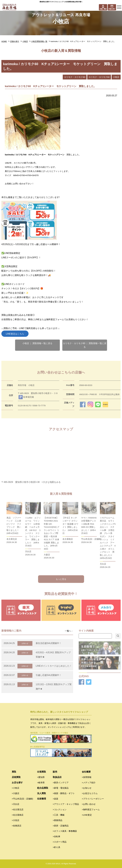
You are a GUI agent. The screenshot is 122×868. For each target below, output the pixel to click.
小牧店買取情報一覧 (39, 41)
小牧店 (25, 41)
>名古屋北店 (18, 809)
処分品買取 (43, 788)
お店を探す (17, 783)
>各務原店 (17, 826)
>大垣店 (16, 820)
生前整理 (42, 799)
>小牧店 (16, 788)
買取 (14, 772)
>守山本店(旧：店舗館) (22, 799)
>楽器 (55, 799)
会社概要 (86, 772)
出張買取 (42, 772)
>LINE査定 (87, 815)
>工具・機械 (59, 815)
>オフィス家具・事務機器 (65, 831)
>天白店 (16, 804)
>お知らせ (87, 788)
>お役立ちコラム (90, 793)
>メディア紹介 (89, 783)
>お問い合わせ (89, 804)
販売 (55, 772)
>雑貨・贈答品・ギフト (64, 793)
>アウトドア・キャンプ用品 (66, 804)
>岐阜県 (41, 783)
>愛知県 (41, 777)
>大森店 (16, 793)
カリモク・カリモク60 (75, 77)
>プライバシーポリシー (93, 799)
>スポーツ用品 (60, 842)
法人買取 (42, 793)
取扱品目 (57, 777)
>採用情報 (87, 777)
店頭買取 (16, 777)
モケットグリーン (57, 155)
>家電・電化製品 (61, 788)
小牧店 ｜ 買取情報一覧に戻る (37, 343)
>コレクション (60, 809)
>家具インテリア (61, 783)
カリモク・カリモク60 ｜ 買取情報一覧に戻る (85, 345)
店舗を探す (15, 41)
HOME (4, 41)
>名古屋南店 (18, 815)
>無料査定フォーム (91, 809)
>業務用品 (58, 820)
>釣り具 (56, 847)
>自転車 (56, 836)
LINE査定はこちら (15, 334)
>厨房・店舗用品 (61, 826)
